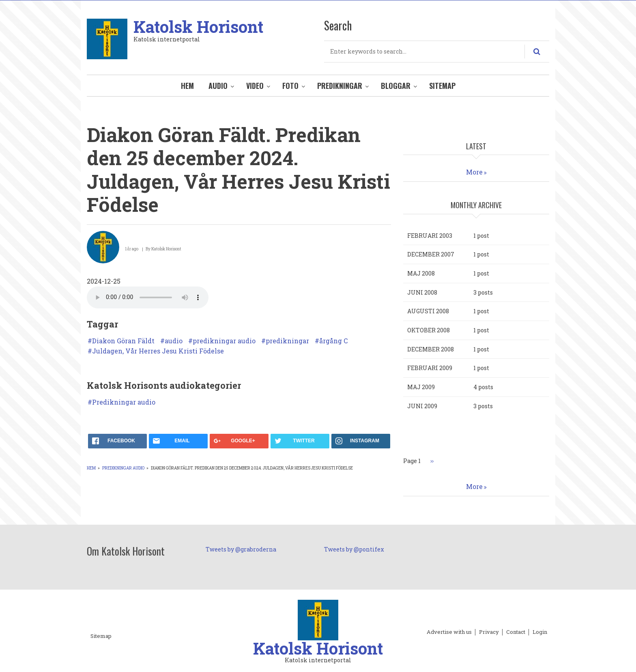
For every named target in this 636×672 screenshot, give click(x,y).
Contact (516, 632)
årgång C (333, 341)
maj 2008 (421, 273)
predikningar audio (224, 341)
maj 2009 (421, 387)
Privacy (489, 632)
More (474, 172)
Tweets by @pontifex (354, 549)
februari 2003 (430, 236)
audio (174, 341)
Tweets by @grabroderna (241, 549)
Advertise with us (449, 632)
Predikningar (340, 86)
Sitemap (442, 86)
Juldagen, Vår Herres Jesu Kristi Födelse (158, 351)
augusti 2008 (428, 311)
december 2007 (431, 254)
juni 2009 (422, 406)
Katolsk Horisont (198, 27)
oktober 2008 (429, 330)
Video (255, 86)
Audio (218, 86)
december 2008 (431, 349)
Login (540, 632)
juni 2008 (422, 292)
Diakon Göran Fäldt (123, 341)
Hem (187, 86)
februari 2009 (430, 368)
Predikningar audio (124, 402)
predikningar (287, 341)
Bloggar (396, 86)
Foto (290, 86)
